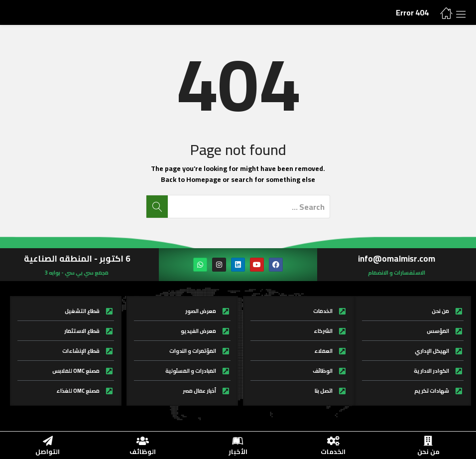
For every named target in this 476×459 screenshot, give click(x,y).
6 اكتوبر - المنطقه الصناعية (77, 259)
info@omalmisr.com (397, 259)
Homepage (204, 179)
